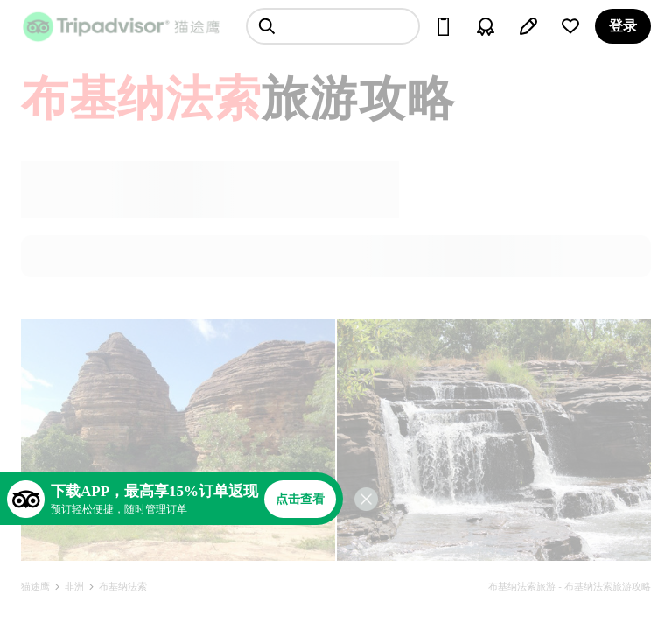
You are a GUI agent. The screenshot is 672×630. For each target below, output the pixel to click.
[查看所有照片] (178, 440)
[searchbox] (333, 26)
